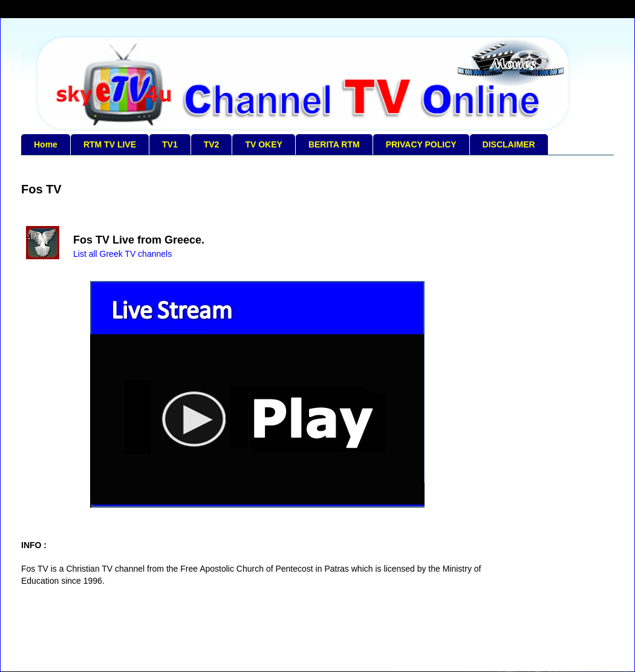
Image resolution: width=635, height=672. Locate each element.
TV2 (212, 144)
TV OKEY (263, 144)
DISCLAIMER (509, 144)
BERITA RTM (334, 144)
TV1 (170, 144)
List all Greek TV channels (122, 254)
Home (46, 144)
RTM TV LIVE (110, 144)
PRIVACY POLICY (421, 144)
